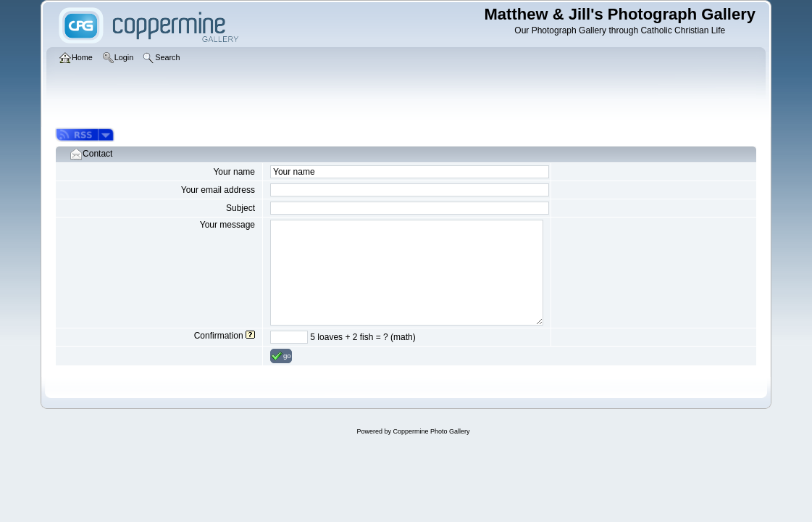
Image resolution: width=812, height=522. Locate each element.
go (281, 356)
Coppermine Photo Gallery (431, 431)
